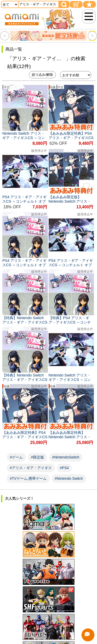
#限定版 (38, 457)
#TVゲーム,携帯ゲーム (28, 478)
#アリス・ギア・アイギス (31, 468)
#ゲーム (16, 457)
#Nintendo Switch (69, 478)
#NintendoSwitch (66, 457)
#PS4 (64, 468)
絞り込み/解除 (42, 75)
